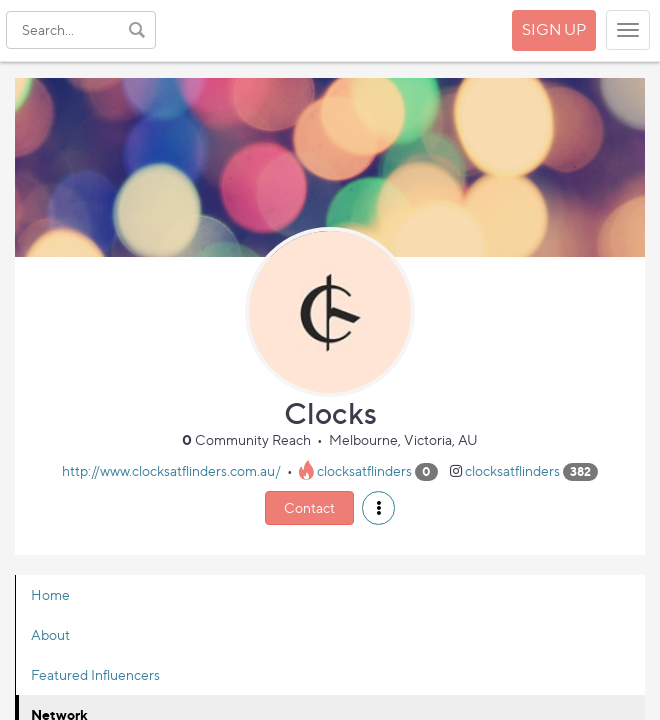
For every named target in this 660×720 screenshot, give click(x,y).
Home (50, 594)
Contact (309, 507)
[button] (378, 508)
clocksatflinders (364, 470)
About (50, 634)
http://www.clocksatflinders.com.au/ (171, 470)
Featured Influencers (95, 674)
